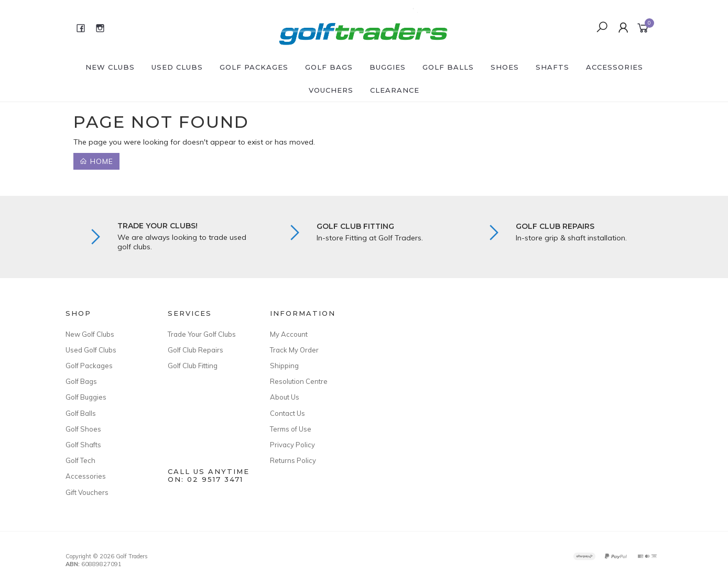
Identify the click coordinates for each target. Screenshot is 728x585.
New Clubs (110, 67)
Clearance (395, 90)
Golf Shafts (83, 445)
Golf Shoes (83, 429)
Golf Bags (329, 67)
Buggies (388, 67)
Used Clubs (177, 67)
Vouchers (331, 90)
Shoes (505, 67)
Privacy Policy (292, 445)
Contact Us (287, 413)
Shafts (552, 67)
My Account (289, 334)
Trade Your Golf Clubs (202, 334)
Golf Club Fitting (193, 366)
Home (96, 161)
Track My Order (294, 350)
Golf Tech (80, 460)
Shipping (284, 366)
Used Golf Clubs (91, 350)
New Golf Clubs (90, 334)
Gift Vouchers (87, 492)
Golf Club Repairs (195, 350)
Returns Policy (293, 460)
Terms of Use (291, 429)
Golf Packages (254, 67)
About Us (285, 397)
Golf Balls (448, 67)
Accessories (615, 67)
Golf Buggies (86, 397)
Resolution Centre (299, 381)
